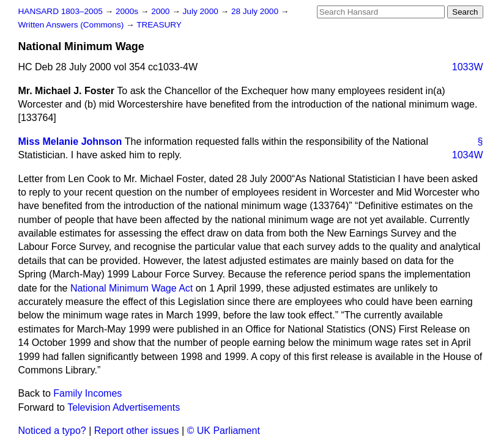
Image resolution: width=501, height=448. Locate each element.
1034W (468, 155)
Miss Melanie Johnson (70, 141)
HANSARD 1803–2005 (61, 11)
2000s (128, 11)
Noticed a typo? (52, 431)
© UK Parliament (224, 431)
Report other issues (137, 431)
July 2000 (202, 11)
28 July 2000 (256, 11)
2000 (161, 11)
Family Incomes (87, 393)
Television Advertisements (124, 407)
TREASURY (159, 25)
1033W (468, 67)
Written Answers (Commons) (72, 25)
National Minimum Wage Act (132, 288)
